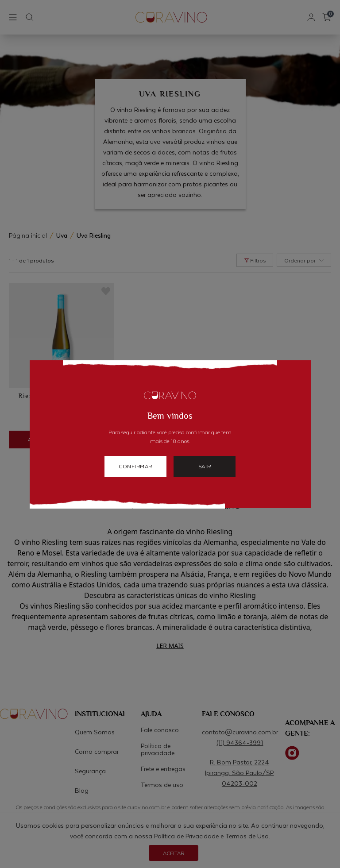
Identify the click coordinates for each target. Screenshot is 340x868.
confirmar (135, 466)
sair (205, 466)
